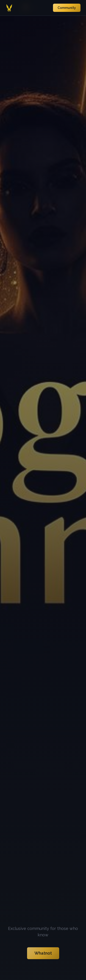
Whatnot (43, 954)
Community (67, 8)
